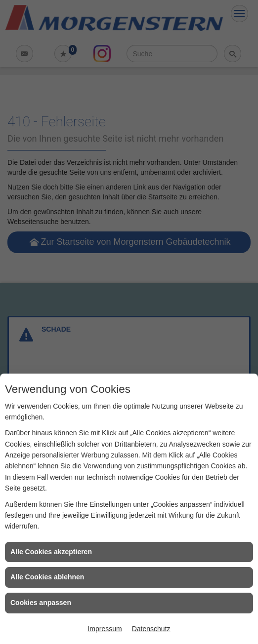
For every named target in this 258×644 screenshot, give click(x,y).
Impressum (105, 629)
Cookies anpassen (41, 603)
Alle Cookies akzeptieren (51, 552)
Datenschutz (151, 629)
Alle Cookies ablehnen (47, 577)
